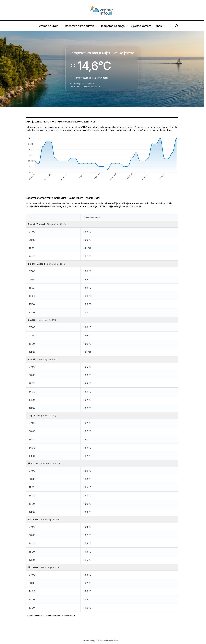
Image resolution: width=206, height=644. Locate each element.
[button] (177, 26)
